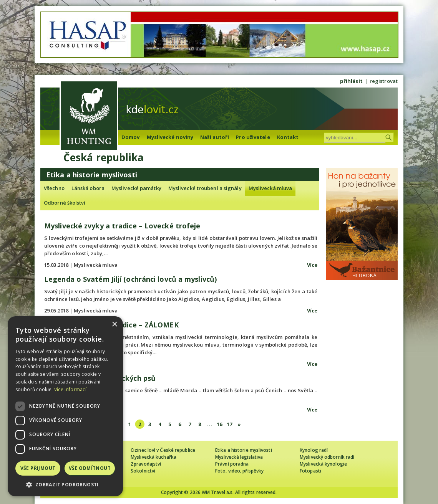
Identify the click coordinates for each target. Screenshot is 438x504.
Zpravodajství (146, 464)
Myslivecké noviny (170, 137)
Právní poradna (232, 464)
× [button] (114, 325)
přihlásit (351, 81)
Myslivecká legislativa (239, 457)
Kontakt (288, 137)
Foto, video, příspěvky (239, 471)
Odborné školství (65, 203)
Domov (131, 137)
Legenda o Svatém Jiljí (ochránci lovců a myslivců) (130, 279)
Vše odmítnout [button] (90, 468)
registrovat (384, 81)
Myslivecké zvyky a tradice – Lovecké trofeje (122, 226)
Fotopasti (310, 471)
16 (219, 424)
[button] (65, 485)
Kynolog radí (314, 450)
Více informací (70, 389)
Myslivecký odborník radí (327, 457)
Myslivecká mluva (270, 188)
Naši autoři (215, 137)
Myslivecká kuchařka (153, 457)
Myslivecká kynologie (323, 464)
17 (229, 424)
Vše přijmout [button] (38, 468)
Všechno (54, 188)
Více (312, 265)
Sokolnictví (143, 471)
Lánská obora (88, 188)
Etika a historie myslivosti (244, 450)
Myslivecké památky (136, 188)
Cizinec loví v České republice (163, 450)
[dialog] (65, 406)
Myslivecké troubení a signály (205, 188)
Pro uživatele (253, 137)
